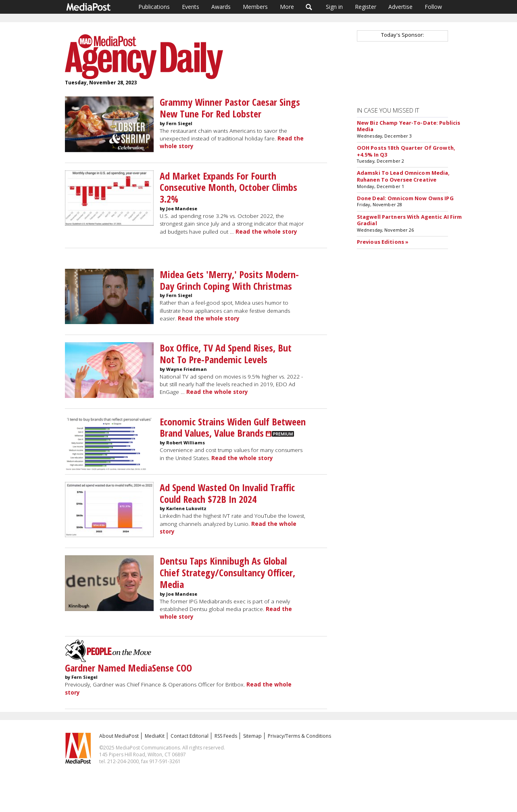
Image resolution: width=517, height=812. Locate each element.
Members (255, 7)
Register (366, 7)
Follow (433, 7)
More (287, 7)
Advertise (400, 7)
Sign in (334, 7)
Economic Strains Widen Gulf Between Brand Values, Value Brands (233, 427)
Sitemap (252, 736)
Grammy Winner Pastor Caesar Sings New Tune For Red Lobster (230, 108)
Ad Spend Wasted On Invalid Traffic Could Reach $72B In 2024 (227, 493)
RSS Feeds (226, 736)
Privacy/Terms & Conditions (299, 736)
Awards (221, 7)
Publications (154, 7)
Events (191, 7)
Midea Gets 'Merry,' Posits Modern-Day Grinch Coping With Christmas (229, 280)
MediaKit (155, 736)
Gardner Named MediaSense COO (128, 668)
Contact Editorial (190, 736)
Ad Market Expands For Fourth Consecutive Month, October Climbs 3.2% (228, 187)
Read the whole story (266, 232)
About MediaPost (119, 736)
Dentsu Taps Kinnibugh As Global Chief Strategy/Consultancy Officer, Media (227, 572)
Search (309, 7)
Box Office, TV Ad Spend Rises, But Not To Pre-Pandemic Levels (226, 354)
